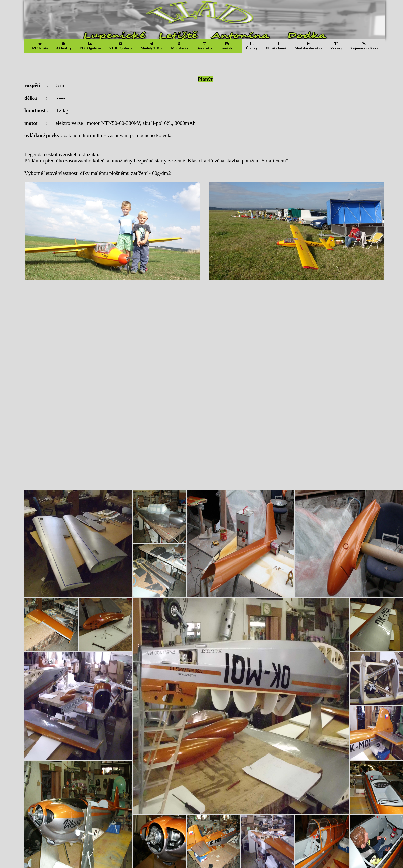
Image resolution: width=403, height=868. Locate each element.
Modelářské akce (308, 46)
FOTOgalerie (90, 46)
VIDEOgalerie (121, 46)
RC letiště (40, 46)
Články (252, 46)
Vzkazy (336, 46)
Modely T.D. (152, 46)
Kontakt (227, 46)
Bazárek (204, 46)
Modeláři (180, 46)
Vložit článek (276, 46)
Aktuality (64, 46)
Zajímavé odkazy (364, 46)
